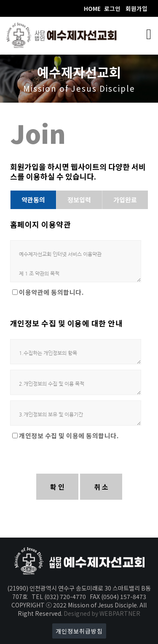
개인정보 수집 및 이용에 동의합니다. (69, 436)
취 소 (101, 487)
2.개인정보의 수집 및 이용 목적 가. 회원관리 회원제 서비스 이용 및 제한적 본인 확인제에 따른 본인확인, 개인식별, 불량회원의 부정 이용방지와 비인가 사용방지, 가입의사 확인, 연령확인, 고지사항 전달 (76, 382)
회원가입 (137, 8)
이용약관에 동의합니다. (51, 292)
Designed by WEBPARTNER (102, 613)
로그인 (112, 8)
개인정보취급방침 (79, 631)
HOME (92, 8)
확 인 (57, 487)
